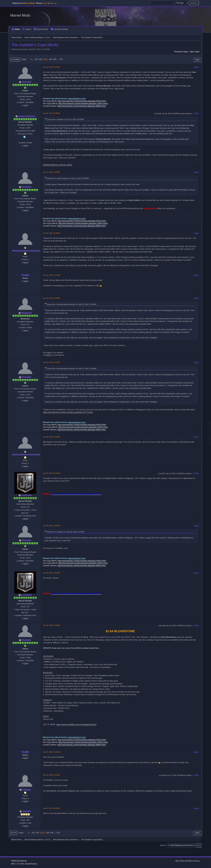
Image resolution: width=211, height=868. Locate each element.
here (49, 353)
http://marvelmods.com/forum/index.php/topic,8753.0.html (82, 101)
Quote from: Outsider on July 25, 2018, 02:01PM (65, 119)
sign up (53, 3)
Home (16, 29)
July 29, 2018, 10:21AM (51, 473)
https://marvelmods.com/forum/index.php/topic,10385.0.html (77, 494)
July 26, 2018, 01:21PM (51, 362)
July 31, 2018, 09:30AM (51, 808)
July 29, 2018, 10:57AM (51, 573)
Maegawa (27, 313)
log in (45, 3)
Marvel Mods (20, 15)
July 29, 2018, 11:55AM (51, 752)
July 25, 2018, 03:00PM (51, 113)
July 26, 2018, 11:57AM (51, 275)
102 (40, 59)
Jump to (163, 845)
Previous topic (181, 52)
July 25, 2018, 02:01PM (51, 67)
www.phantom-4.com (77, 99)
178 (61, 59)
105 (55, 59)
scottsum (27, 495)
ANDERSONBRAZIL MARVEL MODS (58, 165)
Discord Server (41, 29)
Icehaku (27, 790)
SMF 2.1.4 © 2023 (18, 864)
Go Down (15, 59)
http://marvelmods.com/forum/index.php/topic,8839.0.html (82, 106)
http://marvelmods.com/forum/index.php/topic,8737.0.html (68, 412)
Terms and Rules (186, 861)
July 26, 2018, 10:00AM (51, 233)
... (33, 59)
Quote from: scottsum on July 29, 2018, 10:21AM (66, 532)
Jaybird (27, 811)
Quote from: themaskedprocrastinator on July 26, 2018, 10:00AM (72, 304)
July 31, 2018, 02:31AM (51, 775)
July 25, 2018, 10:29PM (51, 172)
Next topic (195, 52)
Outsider (27, 82)
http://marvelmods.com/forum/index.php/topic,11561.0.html (83, 104)
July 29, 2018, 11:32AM (51, 625)
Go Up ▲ (197, 861)
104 (51, 59)
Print (197, 60)
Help (177, 861)
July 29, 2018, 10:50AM (51, 526)
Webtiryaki (23, 861)
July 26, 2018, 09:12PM (51, 437)
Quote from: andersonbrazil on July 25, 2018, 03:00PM (68, 178)
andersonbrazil (27, 116)
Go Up (13, 833)
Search (27, 29)
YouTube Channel (59, 29)
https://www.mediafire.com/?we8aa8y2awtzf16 (76, 725)
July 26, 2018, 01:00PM (51, 298)
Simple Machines (31, 864)
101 (36, 59)
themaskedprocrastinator (26, 251)
